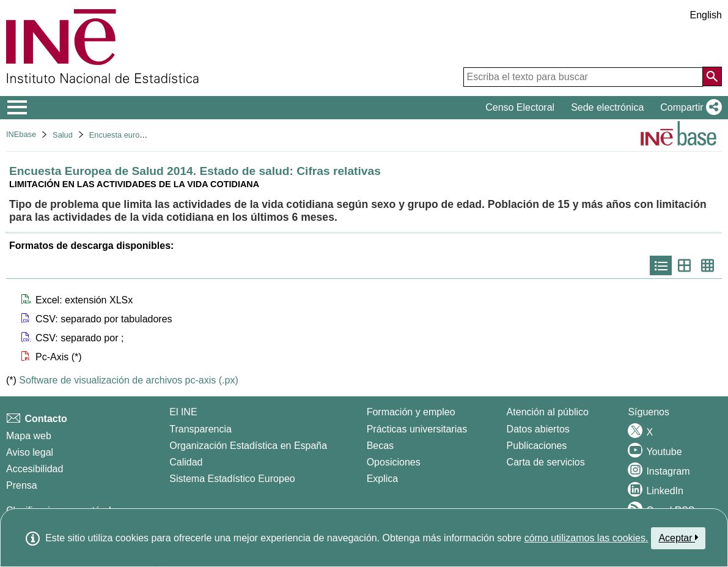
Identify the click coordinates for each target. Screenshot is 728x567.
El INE (183, 412)
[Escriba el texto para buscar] (583, 77)
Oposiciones (394, 462)
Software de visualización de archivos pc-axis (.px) (128, 380)
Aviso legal (30, 452)
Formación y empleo (411, 412)
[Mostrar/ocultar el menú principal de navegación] (17, 108)
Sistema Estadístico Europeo (232, 479)
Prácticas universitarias (417, 429)
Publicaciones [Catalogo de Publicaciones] (537, 446)
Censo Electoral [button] (520, 107)
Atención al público (548, 412)
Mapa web (29, 436)
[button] (689, 108)
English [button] (706, 15)
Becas (380, 446)
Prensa (22, 485)
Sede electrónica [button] (607, 107)
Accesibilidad (35, 469)
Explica (383, 479)
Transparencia (200, 429)
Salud (63, 135)
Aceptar (678, 538)
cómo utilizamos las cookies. (586, 538)
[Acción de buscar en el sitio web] (712, 76)
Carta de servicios (546, 462)
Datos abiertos (538, 429)
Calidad (186, 462)
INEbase (21, 134)
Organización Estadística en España (248, 446)
